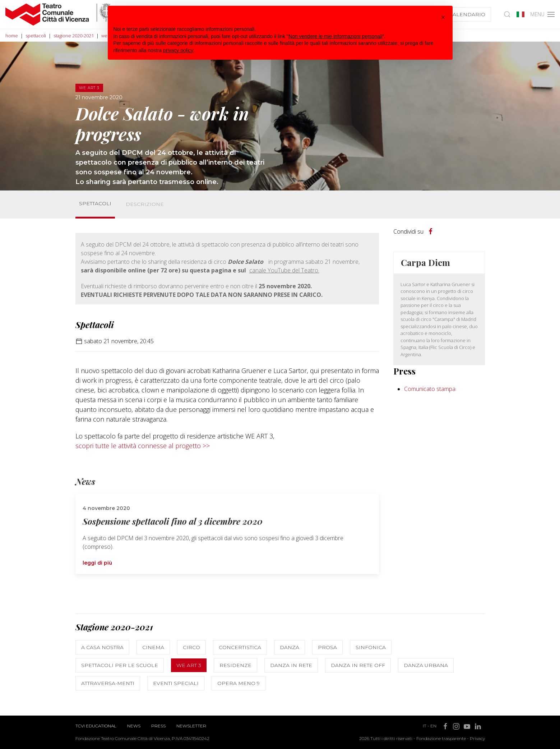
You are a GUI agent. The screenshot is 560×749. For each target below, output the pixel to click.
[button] (443, 17)
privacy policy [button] (178, 50)
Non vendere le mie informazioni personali (335, 36)
